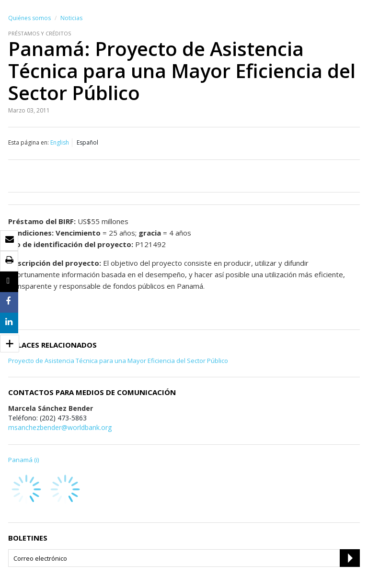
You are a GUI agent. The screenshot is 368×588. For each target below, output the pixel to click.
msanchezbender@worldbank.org (60, 427)
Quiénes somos (29, 18)
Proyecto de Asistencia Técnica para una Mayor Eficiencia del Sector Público (118, 361)
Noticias (71, 18)
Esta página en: (29, 142)
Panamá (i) (23, 460)
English (60, 142)
